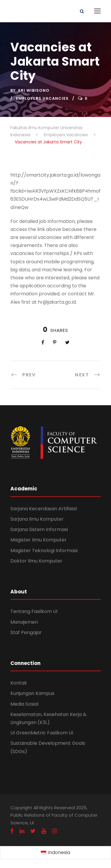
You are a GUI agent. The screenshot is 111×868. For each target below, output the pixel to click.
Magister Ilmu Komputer (38, 540)
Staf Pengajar (26, 632)
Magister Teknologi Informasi (44, 551)
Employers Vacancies (42, 98)
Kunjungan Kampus (32, 693)
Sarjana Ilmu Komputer (37, 519)
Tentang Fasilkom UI (34, 611)
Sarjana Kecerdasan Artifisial (44, 509)
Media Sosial (24, 704)
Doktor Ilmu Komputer (36, 561)
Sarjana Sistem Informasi (39, 529)
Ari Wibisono (34, 90)
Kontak (19, 683)
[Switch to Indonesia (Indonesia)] (55, 853)
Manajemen (24, 622)
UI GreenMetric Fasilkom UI (42, 733)
